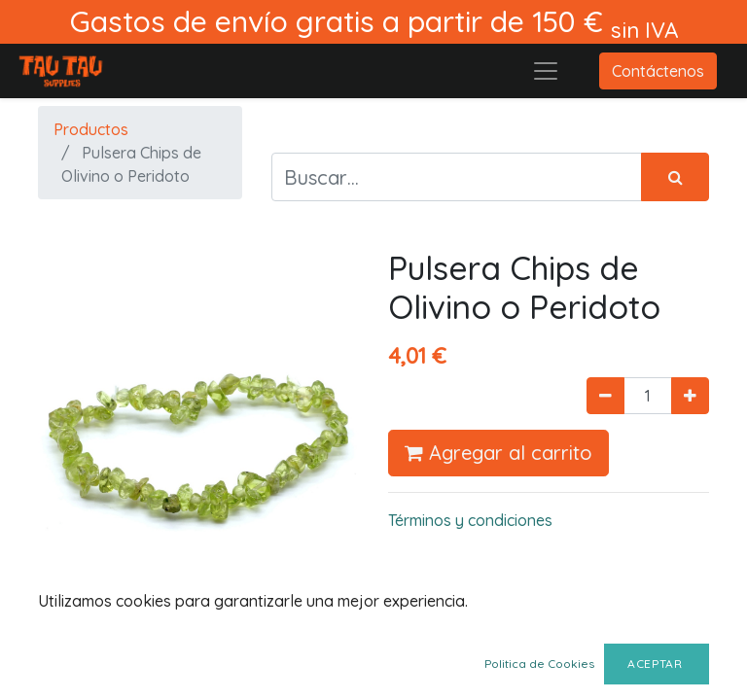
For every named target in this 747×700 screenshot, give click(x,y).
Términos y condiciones (470, 520)
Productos (91, 129)
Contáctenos (658, 71)
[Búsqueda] (675, 177)
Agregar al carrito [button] (498, 453)
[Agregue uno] (690, 396)
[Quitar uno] (605, 396)
